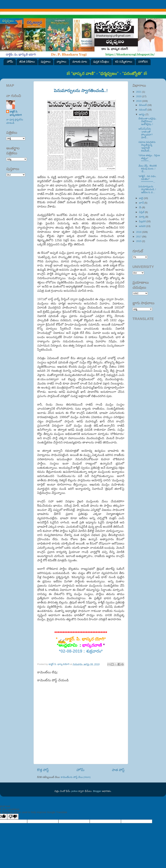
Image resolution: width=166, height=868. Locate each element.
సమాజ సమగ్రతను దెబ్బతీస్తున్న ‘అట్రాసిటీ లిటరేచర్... (147, 146)
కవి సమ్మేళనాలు (124, 62)
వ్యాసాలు (61, 62)
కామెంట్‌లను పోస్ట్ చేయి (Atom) (76, 777)
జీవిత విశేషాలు (27, 62)
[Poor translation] (13, 817)
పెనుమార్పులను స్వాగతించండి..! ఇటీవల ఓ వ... (147, 189)
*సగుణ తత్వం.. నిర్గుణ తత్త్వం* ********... (149, 158)
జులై (141, 198)
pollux (74, 791)
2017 (139, 237)
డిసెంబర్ (143, 105)
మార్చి (142, 217)
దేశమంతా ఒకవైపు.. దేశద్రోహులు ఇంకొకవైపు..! (148, 121)
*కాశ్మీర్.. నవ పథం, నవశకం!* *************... (147, 179)
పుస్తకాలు (46, 62)
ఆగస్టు (142, 114)
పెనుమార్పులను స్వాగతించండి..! (81, 91)
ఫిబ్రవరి (143, 221)
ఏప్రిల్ (142, 212)
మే (141, 207)
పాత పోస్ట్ (118, 770)
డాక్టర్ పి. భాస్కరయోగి (16, 113)
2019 (139, 101)
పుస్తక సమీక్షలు (101, 62)
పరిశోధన (143, 62)
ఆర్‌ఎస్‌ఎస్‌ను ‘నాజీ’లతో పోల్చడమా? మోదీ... (146, 133)
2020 (139, 96)
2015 (139, 241)
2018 (139, 232)
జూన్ (142, 203)
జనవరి (143, 226)
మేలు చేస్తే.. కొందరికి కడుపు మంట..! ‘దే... (148, 169)
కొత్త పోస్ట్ (43, 770)
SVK (16, 175)
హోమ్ (10, 62)
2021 (139, 92)
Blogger (97, 791)
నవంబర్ (143, 110)
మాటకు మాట (80, 62)
